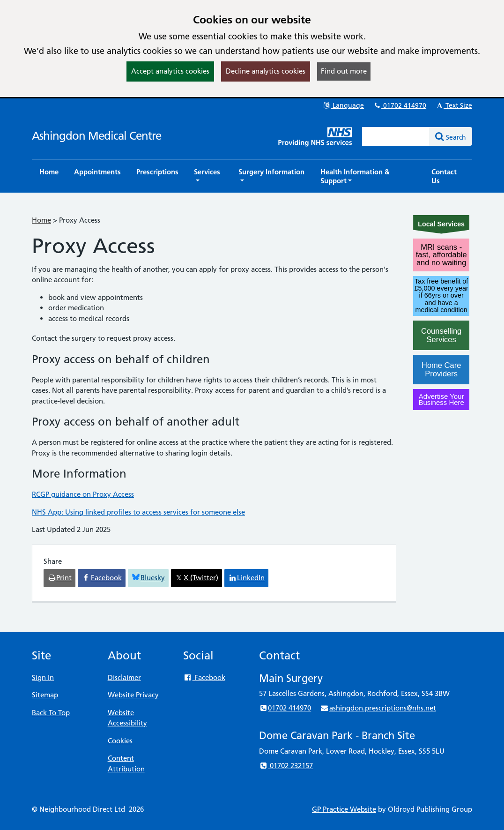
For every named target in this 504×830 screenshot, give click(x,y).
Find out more (344, 71)
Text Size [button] (454, 105)
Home (41, 220)
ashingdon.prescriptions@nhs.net (378, 708)
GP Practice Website (344, 809)
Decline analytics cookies (266, 71)
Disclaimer (124, 677)
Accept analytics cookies (170, 71)
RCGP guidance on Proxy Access (83, 494)
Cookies (120, 741)
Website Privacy (133, 695)
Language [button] (343, 105)
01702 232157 (286, 766)
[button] (208, 176)
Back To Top (51, 713)
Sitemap (45, 695)
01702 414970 (400, 105)
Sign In (43, 677)
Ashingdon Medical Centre (96, 136)
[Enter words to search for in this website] (396, 136)
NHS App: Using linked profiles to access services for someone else (138, 512)
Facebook (204, 677)
